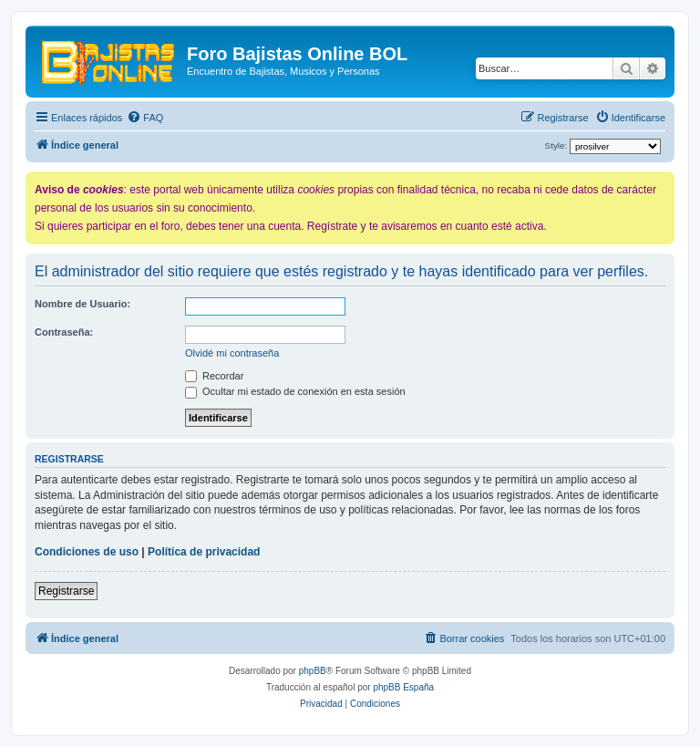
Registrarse (66, 591)
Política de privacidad (204, 552)
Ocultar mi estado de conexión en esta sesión (295, 391)
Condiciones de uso (87, 552)
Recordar (214, 376)
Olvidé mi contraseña (232, 353)
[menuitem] (145, 118)
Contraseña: (64, 332)
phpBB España (403, 687)
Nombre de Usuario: (82, 304)
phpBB (313, 671)
